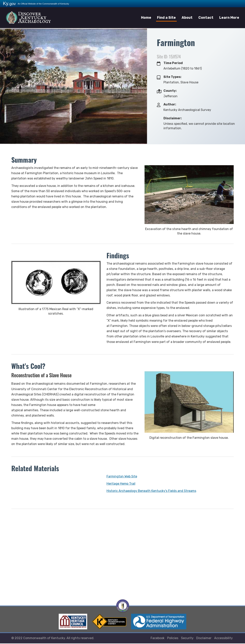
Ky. (9, 3)
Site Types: (172, 77)
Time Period (173, 63)
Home (146, 18)
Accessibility (223, 639)
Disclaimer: (173, 118)
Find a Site (166, 18)
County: (170, 91)
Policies (173, 639)
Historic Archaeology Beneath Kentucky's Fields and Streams (151, 491)
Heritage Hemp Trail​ (121, 484)
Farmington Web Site (122, 476)
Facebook (158, 639)
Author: (170, 104)
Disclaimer (204, 639)
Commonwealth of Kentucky (44, 639)
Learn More (229, 18)
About (187, 18)
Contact (206, 18)
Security (187, 639)
